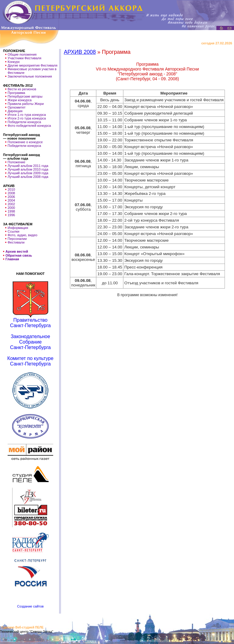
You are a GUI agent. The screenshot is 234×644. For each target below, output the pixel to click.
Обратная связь (19, 255)
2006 (11, 197)
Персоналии (17, 239)
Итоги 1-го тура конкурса (27, 115)
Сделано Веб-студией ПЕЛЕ (22, 627)
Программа (16, 93)
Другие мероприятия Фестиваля (33, 65)
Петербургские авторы (25, 96)
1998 (11, 211)
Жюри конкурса (20, 100)
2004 (11, 200)
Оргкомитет (17, 107)
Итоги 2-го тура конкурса (27, 118)
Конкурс (14, 62)
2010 (11, 189)
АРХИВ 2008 (80, 52)
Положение (16, 162)
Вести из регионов (22, 89)
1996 (11, 215)
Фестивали (16, 242)
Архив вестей (17, 252)
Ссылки (14, 231)
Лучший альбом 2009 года (28, 173)
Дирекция (15, 111)
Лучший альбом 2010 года (28, 169)
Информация (18, 228)
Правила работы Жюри (26, 104)
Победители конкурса (24, 122)
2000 (11, 208)
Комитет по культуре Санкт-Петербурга (30, 361)
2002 (11, 204)
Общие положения (22, 54)
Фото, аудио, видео (22, 235)
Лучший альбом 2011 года (28, 166)
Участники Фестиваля (24, 58)
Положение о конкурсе (25, 142)
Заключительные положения (30, 76)
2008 (11, 193)
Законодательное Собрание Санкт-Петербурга (30, 342)
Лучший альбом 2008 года (28, 177)
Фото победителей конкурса (29, 126)
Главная (12, 259)
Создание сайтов (30, 606)
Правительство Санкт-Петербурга (30, 323)
